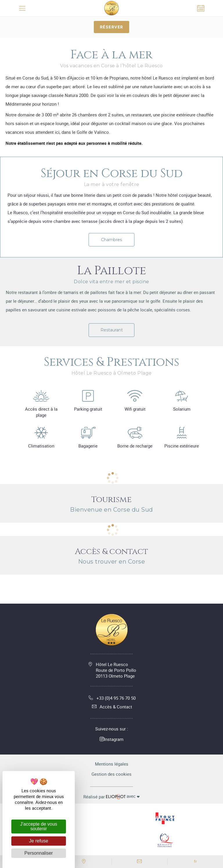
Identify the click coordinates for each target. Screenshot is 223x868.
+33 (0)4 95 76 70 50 (112, 698)
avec (111, 796)
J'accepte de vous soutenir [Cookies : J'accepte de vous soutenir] (39, 826)
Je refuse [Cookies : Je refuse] (39, 841)
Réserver (112, 27)
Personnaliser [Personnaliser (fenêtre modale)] (39, 853)
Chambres (111, 240)
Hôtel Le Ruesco (116, 670)
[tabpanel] (111, 258)
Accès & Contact (111, 707)
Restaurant (112, 330)
